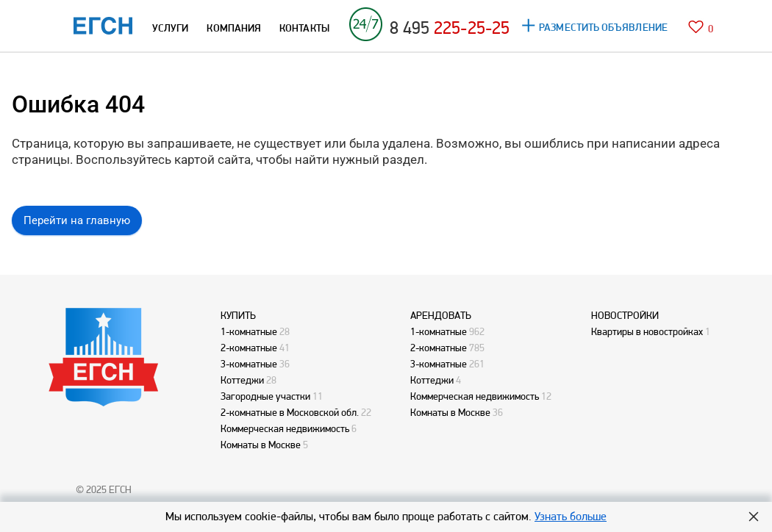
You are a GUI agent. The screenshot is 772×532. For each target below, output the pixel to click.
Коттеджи (242, 380)
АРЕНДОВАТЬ (441, 315)
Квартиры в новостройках (647, 331)
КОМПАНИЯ (234, 28)
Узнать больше (571, 516)
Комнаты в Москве (261, 445)
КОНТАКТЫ (304, 28)
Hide (754, 517)
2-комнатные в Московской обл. (290, 412)
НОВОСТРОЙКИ (625, 315)
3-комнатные (249, 364)
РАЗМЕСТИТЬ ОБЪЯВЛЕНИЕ (603, 27)
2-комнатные (249, 348)
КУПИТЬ (238, 315)
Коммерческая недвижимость (285, 428)
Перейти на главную (77, 220)
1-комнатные (249, 331)
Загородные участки (265, 396)
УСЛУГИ (170, 28)
